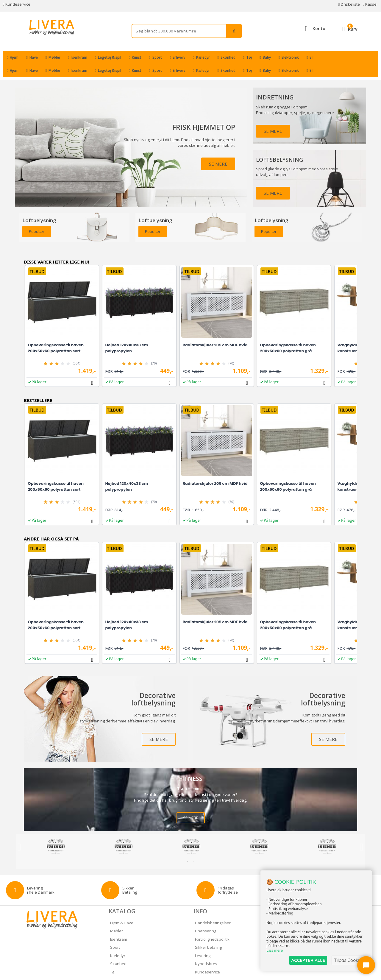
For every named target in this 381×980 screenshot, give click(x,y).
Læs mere (275, 951)
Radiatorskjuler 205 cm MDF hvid (215, 332)
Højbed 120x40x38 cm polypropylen (127, 335)
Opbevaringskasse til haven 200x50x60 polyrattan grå (288, 335)
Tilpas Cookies (349, 960)
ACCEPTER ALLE (308, 960)
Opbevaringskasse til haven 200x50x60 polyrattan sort (56, 335)
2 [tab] (193, 848)
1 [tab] (188, 848)
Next (362, 834)
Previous (19, 834)
